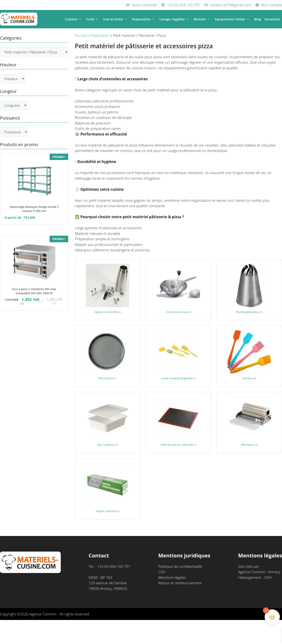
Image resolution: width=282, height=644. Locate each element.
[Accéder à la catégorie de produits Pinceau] (249, 356)
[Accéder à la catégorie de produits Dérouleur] (249, 423)
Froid (93, 19)
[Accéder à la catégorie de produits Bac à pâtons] (108, 423)
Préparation (144, 19)
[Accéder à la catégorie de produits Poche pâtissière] (249, 290)
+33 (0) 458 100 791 (183, 5)
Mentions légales (172, 577)
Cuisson (74, 19)
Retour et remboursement (180, 583)
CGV (162, 572)
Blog (258, 19)
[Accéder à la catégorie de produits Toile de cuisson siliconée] (179, 423)
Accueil (81, 35)
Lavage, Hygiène (175, 19)
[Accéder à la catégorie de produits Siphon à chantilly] (108, 290)
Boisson (203, 19)
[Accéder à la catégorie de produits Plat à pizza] (108, 356)
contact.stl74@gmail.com (231, 5)
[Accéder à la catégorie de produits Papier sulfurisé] (108, 489)
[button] (80, 19)
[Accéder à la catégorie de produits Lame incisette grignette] (179, 356)
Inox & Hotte (116, 19)
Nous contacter (144, 5)
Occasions (272, 19)
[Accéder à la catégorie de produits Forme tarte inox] (179, 290)
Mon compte (271, 5)
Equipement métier (233, 19)
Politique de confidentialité (180, 566)
